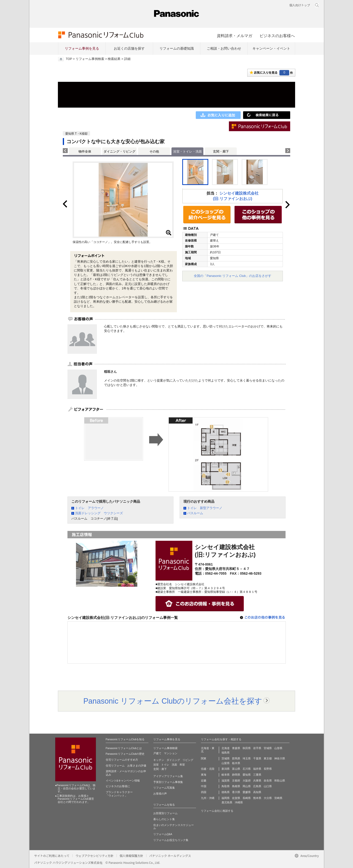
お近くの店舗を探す (129, 48)
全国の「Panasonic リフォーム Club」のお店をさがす (233, 276)
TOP (69, 59)
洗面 (174, 765)
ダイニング (173, 760)
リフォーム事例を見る (82, 48)
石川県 (247, 769)
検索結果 (114, 59)
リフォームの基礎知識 (177, 48)
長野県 (268, 769)
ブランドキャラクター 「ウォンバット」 (119, 794)
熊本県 (257, 798)
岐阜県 (226, 775)
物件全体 (85, 151)
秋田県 (247, 748)
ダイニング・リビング (119, 151)
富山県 (236, 769)
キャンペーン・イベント (271, 48)
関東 (204, 758)
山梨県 (226, 763)
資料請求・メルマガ (235, 36)
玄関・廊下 (221, 151)
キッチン (159, 760)
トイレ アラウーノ (89, 508)
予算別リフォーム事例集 (168, 782)
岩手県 (257, 748)
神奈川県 (280, 758)
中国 (204, 786)
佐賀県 (236, 798)
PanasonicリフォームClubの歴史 (125, 754)
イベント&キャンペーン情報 (123, 781)
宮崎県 (278, 798)
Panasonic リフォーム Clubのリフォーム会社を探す (173, 701)
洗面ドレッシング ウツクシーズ (99, 513)
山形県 (278, 748)
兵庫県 (257, 781)
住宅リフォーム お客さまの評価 (126, 766)
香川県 (236, 792)
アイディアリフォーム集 (168, 776)
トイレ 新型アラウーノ (205, 508)
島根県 (236, 786)
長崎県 (247, 798)
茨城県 (226, 758)
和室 (182, 765)
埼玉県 (247, 758)
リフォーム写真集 (164, 788)
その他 (154, 151)
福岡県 (226, 798)
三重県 (257, 775)
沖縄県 (239, 802)
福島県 (226, 753)
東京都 (268, 758)
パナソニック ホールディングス (170, 856)
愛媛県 (247, 792)
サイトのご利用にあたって (52, 856)
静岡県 (236, 775)
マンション (171, 753)
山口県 (268, 786)
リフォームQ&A (163, 834)
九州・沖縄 (208, 798)
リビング (188, 760)
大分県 (268, 798)
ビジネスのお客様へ (277, 36)
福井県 (257, 769)
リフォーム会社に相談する (217, 811)
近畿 (204, 781)
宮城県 (268, 748)
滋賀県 (226, 781)
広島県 (257, 786)
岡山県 (247, 786)
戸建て (157, 753)
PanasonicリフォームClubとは (124, 748)
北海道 (226, 748)
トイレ (165, 765)
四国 (204, 792)
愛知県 (247, 775)
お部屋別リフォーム (165, 813)
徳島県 (226, 792)
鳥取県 (226, 786)
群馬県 (236, 758)
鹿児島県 (227, 802)
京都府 (236, 781)
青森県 (236, 748)
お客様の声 (160, 794)
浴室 (156, 765)
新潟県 (226, 769)
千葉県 (257, 758)
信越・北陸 (208, 769)
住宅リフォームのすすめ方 (122, 760)
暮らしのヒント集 (164, 819)
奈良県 (268, 781)
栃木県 (236, 763)
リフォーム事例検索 (90, 59)
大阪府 (247, 781)
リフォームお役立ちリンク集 (171, 840)
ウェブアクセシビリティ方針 (95, 856)
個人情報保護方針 (131, 856)
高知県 (257, 792)
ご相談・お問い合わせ (224, 48)
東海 (204, 775)
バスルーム (195, 513)
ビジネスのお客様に (118, 786)
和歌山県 (280, 781)
